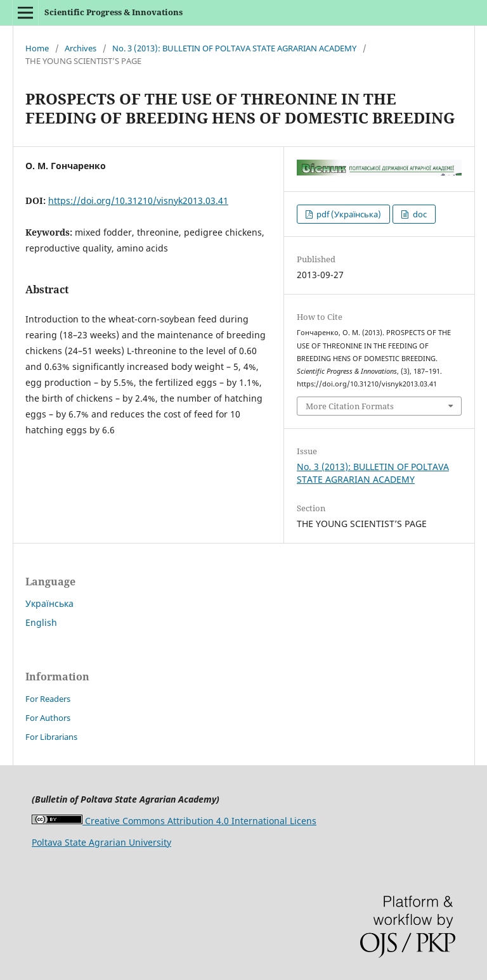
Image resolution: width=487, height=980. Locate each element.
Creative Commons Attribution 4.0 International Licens (174, 821)
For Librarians (51, 737)
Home (37, 48)
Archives (81, 48)
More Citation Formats (350, 406)
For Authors (48, 718)
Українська (49, 603)
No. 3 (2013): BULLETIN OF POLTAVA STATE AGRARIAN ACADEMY (234, 48)
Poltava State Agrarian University (101, 842)
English (41, 622)
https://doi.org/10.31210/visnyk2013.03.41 (138, 200)
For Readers (48, 699)
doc (419, 214)
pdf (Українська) (348, 214)
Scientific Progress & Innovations (114, 12)
